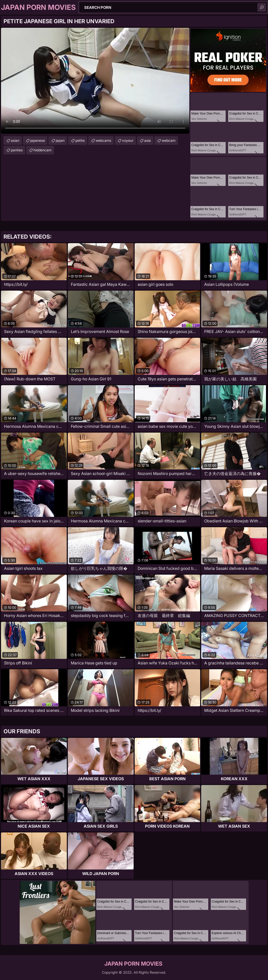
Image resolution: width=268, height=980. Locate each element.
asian (15, 140)
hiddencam (42, 150)
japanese (38, 140)
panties (17, 150)
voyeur (128, 140)
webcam (169, 140)
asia (147, 140)
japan (60, 140)
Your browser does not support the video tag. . (95, 81)
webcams (103, 140)
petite (80, 140)
